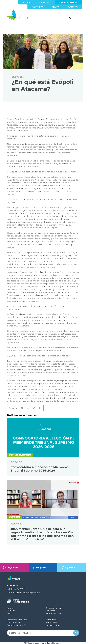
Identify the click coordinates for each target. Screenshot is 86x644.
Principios (50, 611)
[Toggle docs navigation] (77, 18)
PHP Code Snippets (32, 643)
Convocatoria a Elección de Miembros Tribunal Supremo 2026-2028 (40, 469)
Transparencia (68, 2)
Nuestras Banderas (55, 613)
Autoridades (52, 620)
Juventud (44, 2)
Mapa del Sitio (53, 622)
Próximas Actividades (17, 620)
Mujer (26, 2)
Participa (38, 7)
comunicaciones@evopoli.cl (29, 593)
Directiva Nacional (54, 608)
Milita (56, 7)
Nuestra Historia (53, 625)
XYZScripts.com (56, 643)
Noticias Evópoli (14, 622)
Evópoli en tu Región (17, 625)
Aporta (73, 7)
